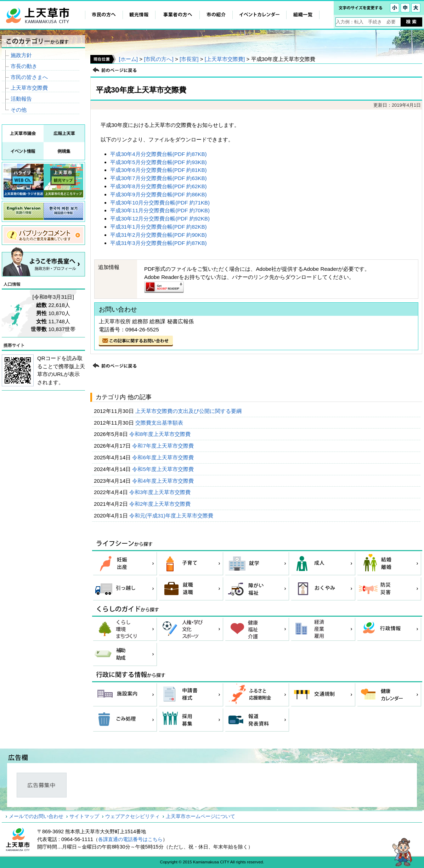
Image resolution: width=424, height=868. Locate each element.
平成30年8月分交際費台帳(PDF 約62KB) (158, 186)
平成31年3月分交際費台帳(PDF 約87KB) (158, 243)
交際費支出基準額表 (160, 423)
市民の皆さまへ (29, 77)
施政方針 (21, 55)
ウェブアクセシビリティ (132, 816)
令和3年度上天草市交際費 (161, 492)
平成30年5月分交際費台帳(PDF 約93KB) (158, 162)
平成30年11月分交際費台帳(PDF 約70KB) (160, 210)
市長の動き (24, 66)
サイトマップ (84, 816)
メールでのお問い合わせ (36, 816)
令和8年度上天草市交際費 (161, 434)
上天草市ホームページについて (200, 816)
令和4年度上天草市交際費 (164, 481)
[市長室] (189, 59)
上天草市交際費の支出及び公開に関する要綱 (189, 411)
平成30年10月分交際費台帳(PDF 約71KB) (160, 203)
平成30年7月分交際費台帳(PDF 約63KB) (158, 178)
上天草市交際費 (29, 88)
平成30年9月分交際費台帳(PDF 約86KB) (158, 194)
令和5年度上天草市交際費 (164, 469)
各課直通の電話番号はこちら (130, 839)
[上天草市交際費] (225, 59)
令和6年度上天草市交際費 (164, 457)
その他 (19, 110)
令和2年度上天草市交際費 (161, 504)
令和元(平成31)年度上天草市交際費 (172, 516)
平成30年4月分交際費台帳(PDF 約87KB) (158, 154)
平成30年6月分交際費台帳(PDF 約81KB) (158, 170)
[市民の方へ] (159, 59)
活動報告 (21, 99)
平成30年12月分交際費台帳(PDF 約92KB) (160, 219)
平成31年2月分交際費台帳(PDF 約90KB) (158, 235)
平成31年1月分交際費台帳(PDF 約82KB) (158, 227)
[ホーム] (128, 59)
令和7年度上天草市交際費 (164, 446)
